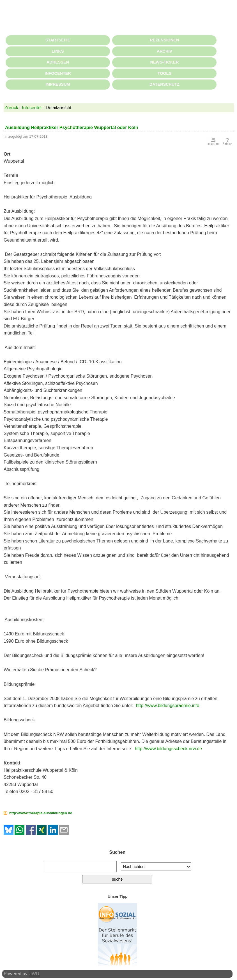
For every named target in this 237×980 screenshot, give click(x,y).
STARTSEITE (58, 40)
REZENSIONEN (164, 40)
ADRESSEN (58, 62)
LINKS (58, 51)
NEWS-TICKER (165, 62)
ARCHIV (164, 51)
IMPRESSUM (58, 84)
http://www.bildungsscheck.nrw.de (168, 749)
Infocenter (32, 108)
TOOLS (164, 73)
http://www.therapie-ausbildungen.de (41, 813)
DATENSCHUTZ (164, 84)
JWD (34, 974)
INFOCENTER (58, 73)
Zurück (11, 108)
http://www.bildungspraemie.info (167, 706)
